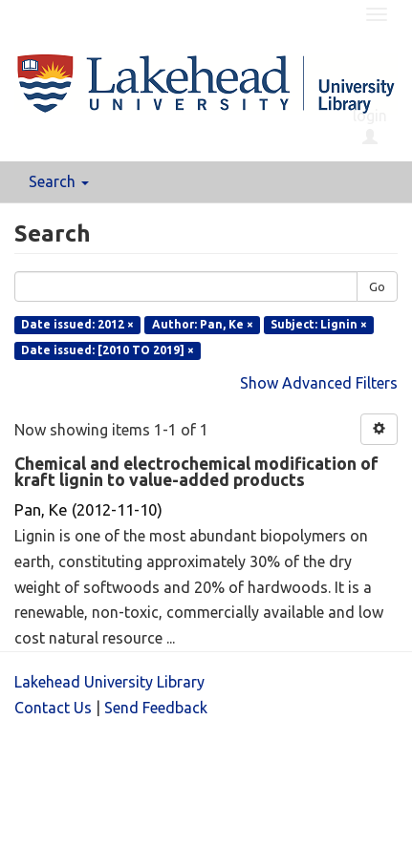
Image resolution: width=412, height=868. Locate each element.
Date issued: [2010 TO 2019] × (108, 350)
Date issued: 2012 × (77, 324)
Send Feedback (156, 708)
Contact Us (53, 708)
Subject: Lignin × (319, 324)
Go (377, 286)
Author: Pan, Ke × (203, 324)
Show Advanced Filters (319, 383)
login (370, 126)
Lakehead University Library (109, 682)
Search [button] (59, 181)
